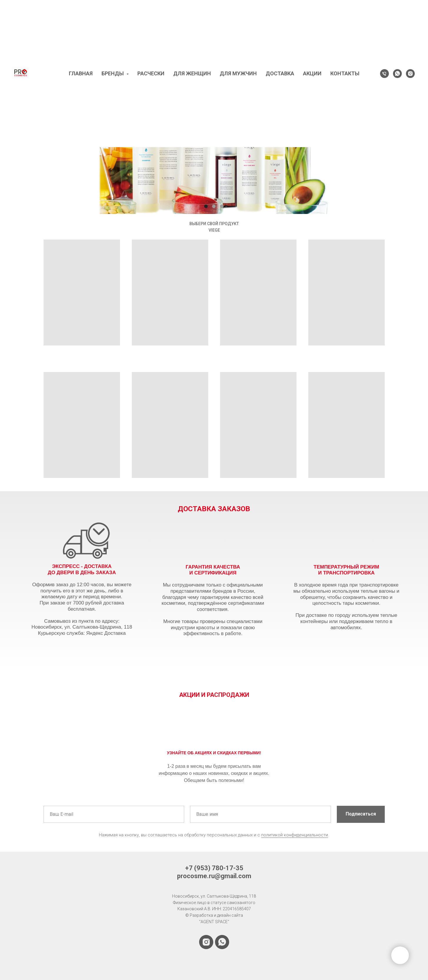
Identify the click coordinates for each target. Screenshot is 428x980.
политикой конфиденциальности (295, 835)
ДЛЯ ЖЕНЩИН (192, 73)
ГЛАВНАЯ (81, 73)
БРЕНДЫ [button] (113, 73)
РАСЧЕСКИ (151, 73)
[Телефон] (384, 74)
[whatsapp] (222, 942)
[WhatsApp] (397, 74)
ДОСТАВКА (280, 73)
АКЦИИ (312, 73)
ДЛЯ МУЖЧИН (238, 73)
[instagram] (410, 74)
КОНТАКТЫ (345, 73)
